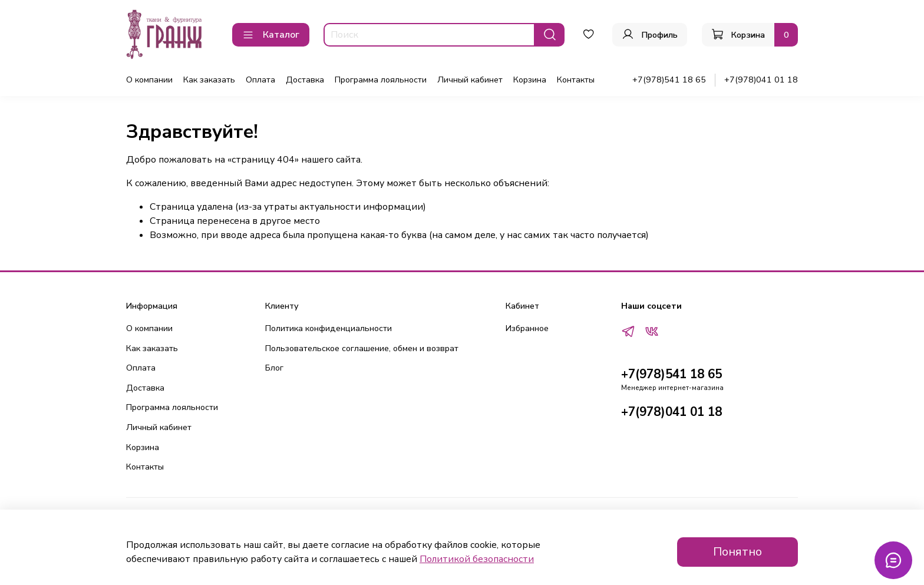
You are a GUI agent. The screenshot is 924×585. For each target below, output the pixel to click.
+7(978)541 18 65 (669, 80)
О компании (149, 80)
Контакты (576, 80)
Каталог (271, 35)
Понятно (737, 552)
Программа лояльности (381, 80)
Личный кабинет (470, 80)
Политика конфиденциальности (329, 328)
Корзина (530, 80)
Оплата (260, 80)
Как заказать (209, 80)
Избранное (527, 328)
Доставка (305, 80)
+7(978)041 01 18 (761, 80)
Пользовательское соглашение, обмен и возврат (362, 348)
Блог (274, 368)
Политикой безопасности (477, 559)
